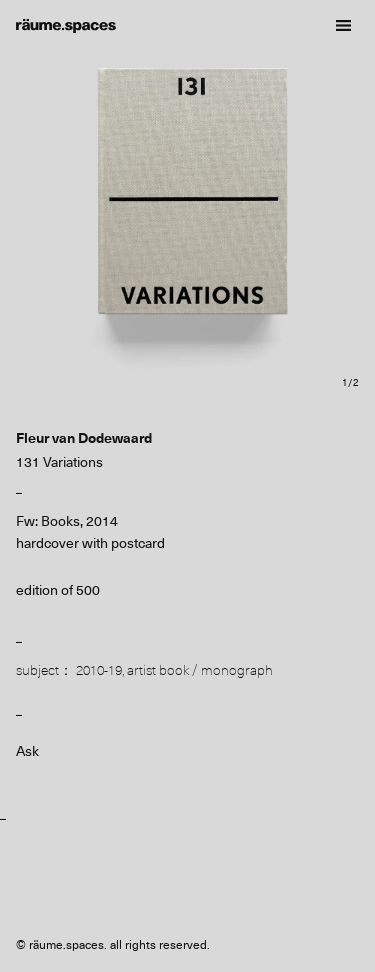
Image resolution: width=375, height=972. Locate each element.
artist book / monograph (200, 670)
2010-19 (99, 670)
